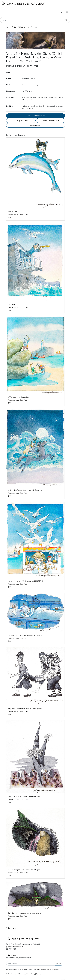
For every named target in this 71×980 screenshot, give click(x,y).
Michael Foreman (24, 27)
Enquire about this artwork (35, 116)
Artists (14, 27)
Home (8, 27)
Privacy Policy (40, 969)
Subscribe (59, 963)
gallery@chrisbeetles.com (14, 946)
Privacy (33, 974)
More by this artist (21, 120)
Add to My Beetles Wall (50, 120)
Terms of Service (51, 969)
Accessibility (26, 974)
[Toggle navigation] (67, 12)
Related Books (36, 125)
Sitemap (39, 974)
